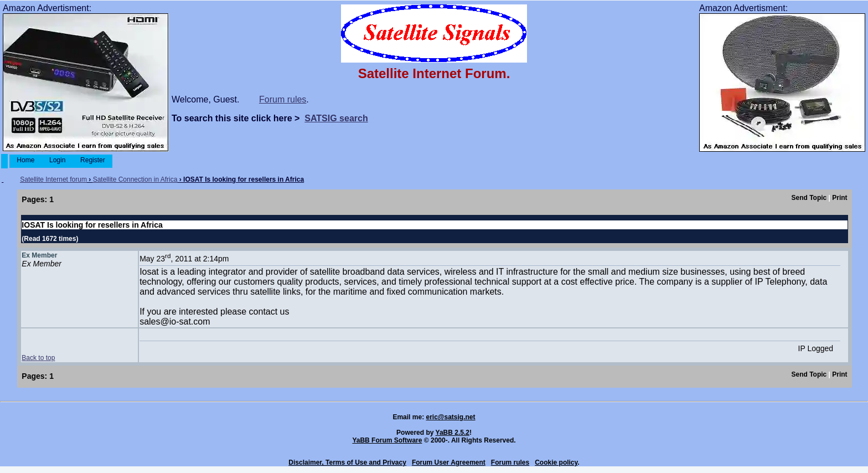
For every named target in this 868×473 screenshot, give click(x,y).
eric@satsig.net (450, 417)
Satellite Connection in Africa (135, 179)
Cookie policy (556, 462)
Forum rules (283, 99)
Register (93, 160)
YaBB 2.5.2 (453, 433)
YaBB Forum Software (387, 440)
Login (58, 160)
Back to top (38, 358)
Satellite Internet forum (53, 179)
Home (26, 160)
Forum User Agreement (449, 462)
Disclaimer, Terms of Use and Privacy (347, 462)
